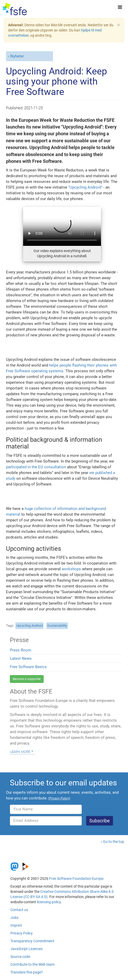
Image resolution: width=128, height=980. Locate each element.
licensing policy (49, 902)
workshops (71, 569)
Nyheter (17, 56)
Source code (20, 957)
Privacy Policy (22, 933)
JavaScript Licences (26, 949)
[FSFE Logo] (15, 9)
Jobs (14, 918)
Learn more (20, 751)
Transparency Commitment (32, 941)
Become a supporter (27, 679)
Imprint (16, 925)
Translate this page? (27, 972)
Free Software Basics (28, 667)
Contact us (19, 910)
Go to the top (114, 842)
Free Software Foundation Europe (76, 879)
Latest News (21, 658)
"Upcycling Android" (85, 187)
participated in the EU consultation (36, 467)
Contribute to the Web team (32, 964)
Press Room (21, 650)
